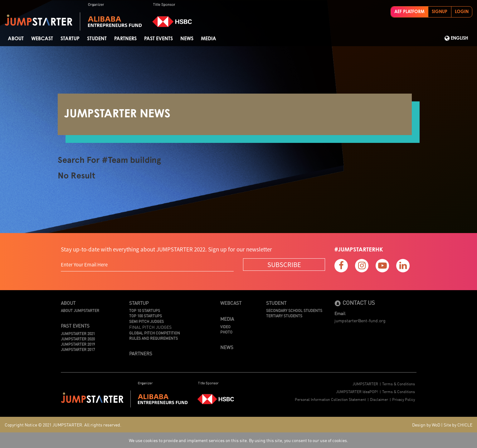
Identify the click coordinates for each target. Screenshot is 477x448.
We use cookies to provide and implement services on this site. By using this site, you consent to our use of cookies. (238, 440)
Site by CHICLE (458, 425)
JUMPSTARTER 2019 (78, 344)
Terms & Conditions (399, 384)
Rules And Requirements (153, 338)
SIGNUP (440, 12)
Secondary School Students (294, 310)
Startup (70, 39)
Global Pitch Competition (155, 333)
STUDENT (97, 39)
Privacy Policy (404, 399)
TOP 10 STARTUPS (145, 310)
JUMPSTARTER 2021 (78, 333)
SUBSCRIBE (284, 264)
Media (209, 39)
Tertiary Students (284, 316)
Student (276, 303)
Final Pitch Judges (150, 327)
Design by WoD (426, 425)
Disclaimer (379, 399)
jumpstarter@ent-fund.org (360, 320)
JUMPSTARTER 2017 (78, 349)
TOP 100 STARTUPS (146, 316)
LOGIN (462, 12)
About (16, 39)
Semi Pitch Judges (146, 321)
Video (225, 326)
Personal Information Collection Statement (330, 399)
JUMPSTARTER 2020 (78, 339)
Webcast (42, 39)
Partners (125, 39)
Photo (226, 332)
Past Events (158, 39)
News (187, 39)
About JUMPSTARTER (80, 310)
